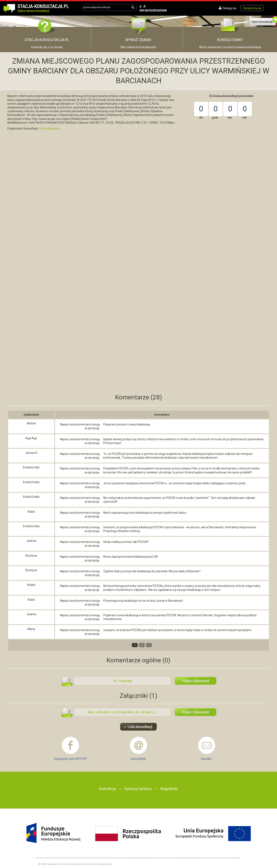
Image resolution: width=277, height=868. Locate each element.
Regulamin (169, 789)
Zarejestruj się (252, 8)
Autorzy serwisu (138, 789)
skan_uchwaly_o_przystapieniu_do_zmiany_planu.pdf (196, 712)
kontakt (207, 759)
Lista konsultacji (139, 727)
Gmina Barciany (49, 128)
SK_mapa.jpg (196, 681)
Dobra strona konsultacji (41, 8)
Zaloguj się (229, 8)
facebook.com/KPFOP (70, 759)
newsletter (138, 759)
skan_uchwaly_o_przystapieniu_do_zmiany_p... (122, 712)
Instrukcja (107, 789)
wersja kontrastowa (153, 10)
